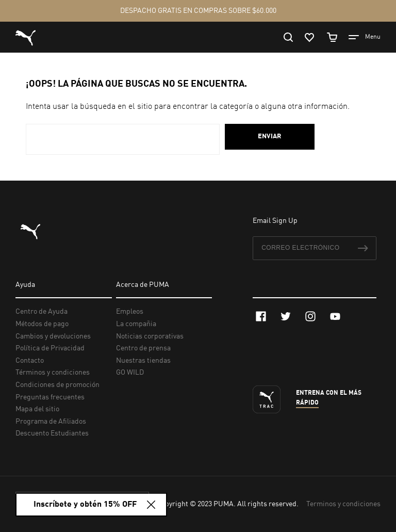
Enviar (270, 136)
